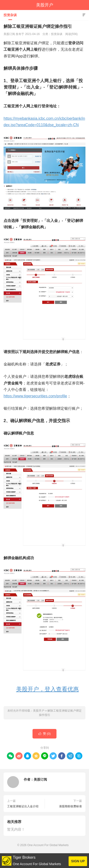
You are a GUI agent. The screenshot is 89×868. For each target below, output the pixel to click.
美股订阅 (40, 779)
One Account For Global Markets (48, 845)
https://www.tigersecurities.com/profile (35, 396)
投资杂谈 (10, 15)
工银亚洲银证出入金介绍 (23, 806)
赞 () (45, 734)
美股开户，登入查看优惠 (47, 689)
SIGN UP (78, 861)
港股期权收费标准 (70, 806)
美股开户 (45, 5)
